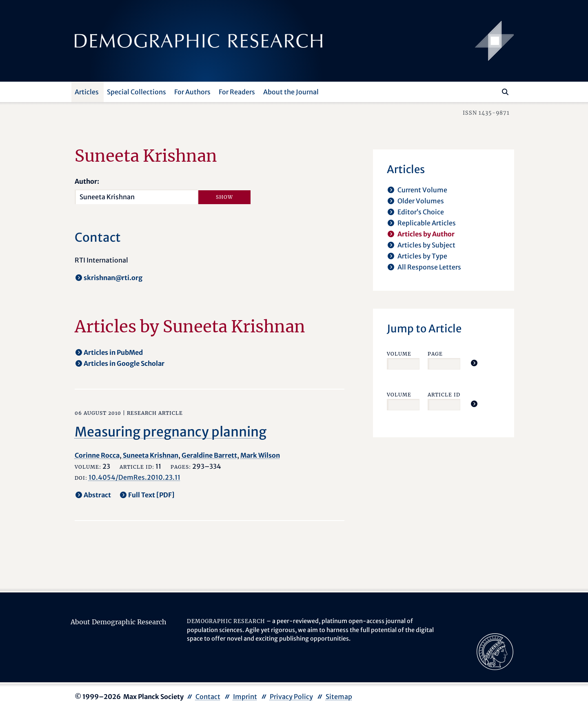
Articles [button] (87, 92)
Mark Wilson (260, 455)
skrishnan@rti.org (113, 278)
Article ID (444, 395)
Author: (87, 181)
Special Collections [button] (136, 92)
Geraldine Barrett (209, 455)
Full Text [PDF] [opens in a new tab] (151, 495)
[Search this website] (493, 91)
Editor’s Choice (421, 212)
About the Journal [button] (291, 92)
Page (435, 354)
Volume (399, 354)
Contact (208, 697)
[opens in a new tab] (495, 651)
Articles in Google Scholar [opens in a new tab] (124, 363)
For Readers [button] (237, 92)
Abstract (97, 495)
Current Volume (422, 190)
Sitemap (339, 697)
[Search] (505, 92)
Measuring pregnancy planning (171, 432)
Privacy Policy (291, 697)
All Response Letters (429, 267)
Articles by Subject (426, 245)
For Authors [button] (192, 92)
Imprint (245, 697)
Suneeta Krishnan (151, 455)
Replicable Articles (427, 223)
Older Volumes (421, 201)
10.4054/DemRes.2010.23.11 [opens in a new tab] (134, 477)
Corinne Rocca (97, 455)
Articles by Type (422, 256)
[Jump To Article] (474, 363)
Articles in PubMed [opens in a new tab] (113, 352)
